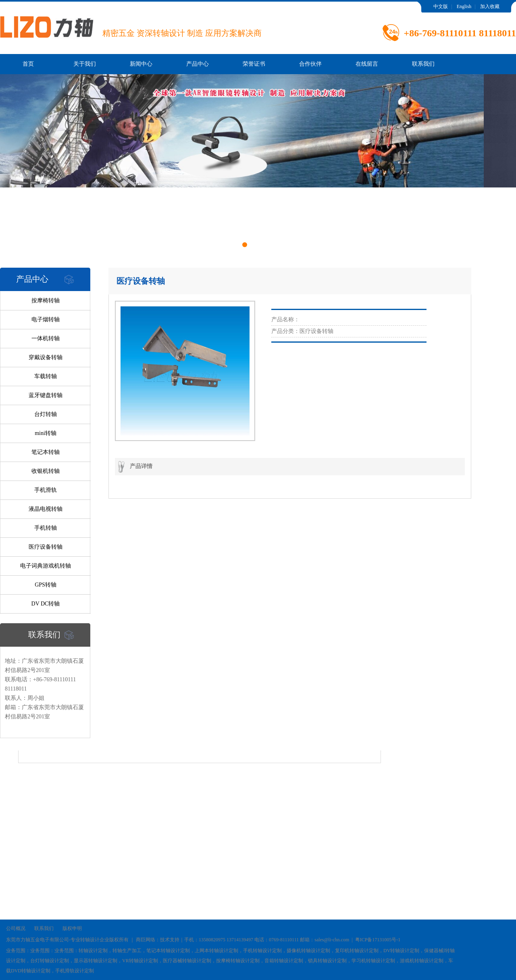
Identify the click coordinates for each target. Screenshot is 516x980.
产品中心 (198, 64)
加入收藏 (490, 6)
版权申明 (72, 928)
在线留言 (367, 64)
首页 (28, 64)
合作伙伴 (310, 64)
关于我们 (85, 64)
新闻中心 (141, 64)
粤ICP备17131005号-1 (378, 940)
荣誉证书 (254, 64)
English (464, 6)
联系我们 (423, 64)
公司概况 (16, 928)
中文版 (441, 6)
